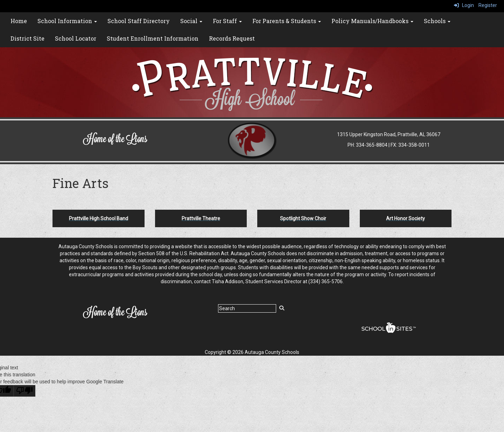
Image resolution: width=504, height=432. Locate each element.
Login (464, 5)
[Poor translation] (24, 391)
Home (19, 21)
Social (191, 21)
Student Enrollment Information (153, 38)
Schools (437, 21)
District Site (27, 38)
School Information (67, 21)
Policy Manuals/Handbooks (372, 21)
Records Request (232, 38)
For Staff (227, 21)
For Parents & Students (287, 21)
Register (488, 5)
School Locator (76, 38)
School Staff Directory (139, 21)
